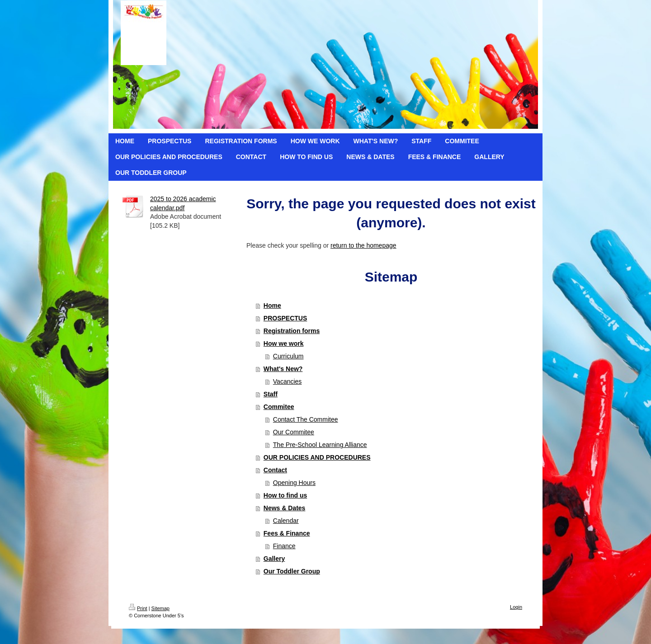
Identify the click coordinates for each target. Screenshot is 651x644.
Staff (271, 394)
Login (516, 607)
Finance (284, 546)
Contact (275, 470)
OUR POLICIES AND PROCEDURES (317, 457)
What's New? (283, 369)
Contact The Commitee (306, 419)
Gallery (274, 559)
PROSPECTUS (285, 318)
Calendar (286, 521)
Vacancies (288, 381)
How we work (284, 343)
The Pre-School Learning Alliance (320, 445)
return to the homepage (363, 245)
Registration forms (292, 331)
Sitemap (160, 608)
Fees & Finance (287, 533)
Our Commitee (294, 432)
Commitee (279, 407)
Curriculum (288, 356)
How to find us (285, 495)
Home (272, 306)
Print (138, 608)
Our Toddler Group (292, 571)
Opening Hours (294, 483)
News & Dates (285, 508)
